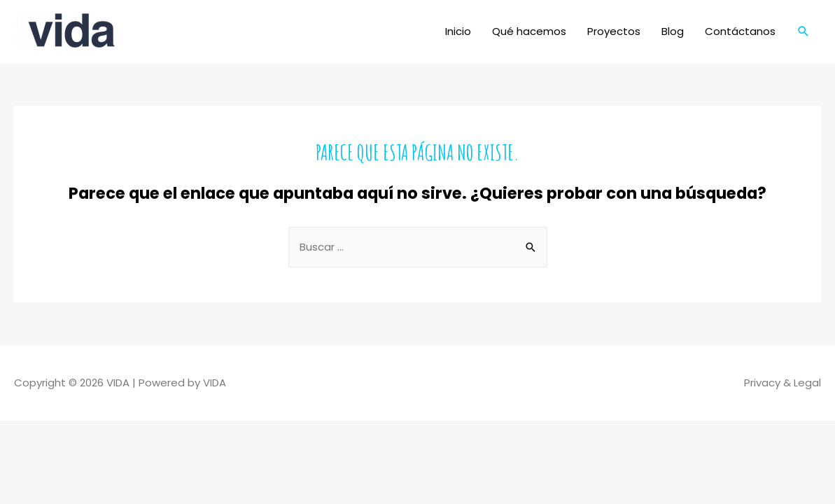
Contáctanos (740, 31)
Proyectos (614, 31)
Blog (673, 31)
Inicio (458, 31)
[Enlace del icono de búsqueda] (804, 31)
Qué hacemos (529, 31)
